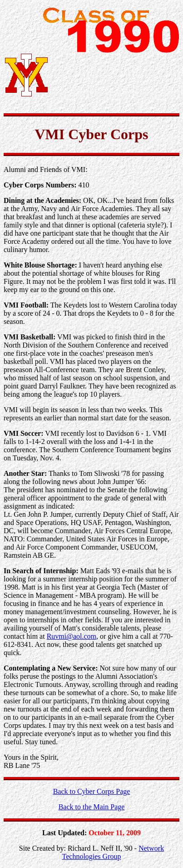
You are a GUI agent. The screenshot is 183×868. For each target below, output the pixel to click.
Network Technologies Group (113, 852)
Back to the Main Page (92, 807)
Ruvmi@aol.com (72, 636)
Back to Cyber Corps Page (92, 791)
